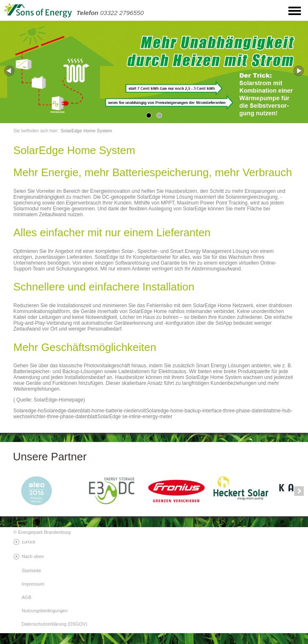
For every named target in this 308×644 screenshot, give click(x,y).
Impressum (33, 584)
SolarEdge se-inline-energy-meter (135, 417)
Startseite (31, 571)
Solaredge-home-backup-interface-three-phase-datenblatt (210, 411)
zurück (28, 542)
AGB (27, 597)
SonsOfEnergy (46, 11)
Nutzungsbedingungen (45, 611)
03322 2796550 (110, 13)
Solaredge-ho (28, 411)
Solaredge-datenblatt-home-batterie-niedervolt (95, 411)
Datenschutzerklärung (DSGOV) (54, 624)
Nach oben (33, 556)
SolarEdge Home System (86, 131)
